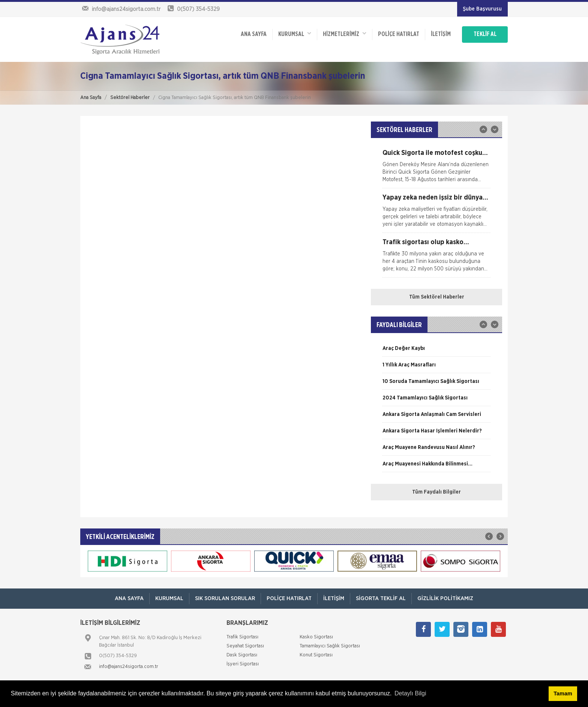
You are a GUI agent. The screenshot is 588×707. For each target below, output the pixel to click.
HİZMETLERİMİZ (345, 34)
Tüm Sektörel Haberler (437, 297)
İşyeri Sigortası (243, 664)
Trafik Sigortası (242, 637)
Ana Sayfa (91, 98)
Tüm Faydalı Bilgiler (436, 492)
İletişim (441, 35)
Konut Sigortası (316, 655)
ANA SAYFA (254, 35)
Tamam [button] (563, 693)
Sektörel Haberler (130, 98)
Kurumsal (295, 34)
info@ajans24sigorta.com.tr (129, 667)
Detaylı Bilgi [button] (410, 693)
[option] (436, 169)
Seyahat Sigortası (245, 646)
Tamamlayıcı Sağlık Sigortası (330, 646)
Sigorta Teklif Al (381, 598)
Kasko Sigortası (316, 637)
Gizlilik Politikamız (445, 598)
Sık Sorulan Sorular (225, 598)
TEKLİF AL (485, 35)
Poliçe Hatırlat (399, 35)
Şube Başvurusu (482, 9)
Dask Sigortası (242, 655)
